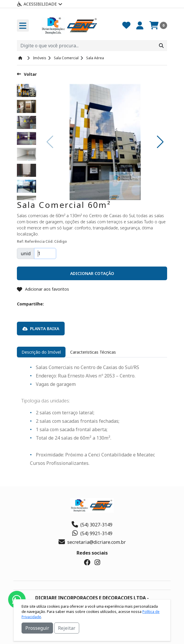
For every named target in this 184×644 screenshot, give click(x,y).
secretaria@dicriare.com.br (92, 542)
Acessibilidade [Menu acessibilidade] (40, 4)
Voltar (27, 74)
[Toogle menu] (23, 26)
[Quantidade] (45, 253)
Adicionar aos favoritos (43, 289)
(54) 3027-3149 (92, 525)
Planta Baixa (41, 329)
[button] (160, 142)
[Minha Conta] (140, 25)
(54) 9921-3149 (92, 533)
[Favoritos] (126, 25)
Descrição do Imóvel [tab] (41, 352)
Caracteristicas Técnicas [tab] (93, 352)
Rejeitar (67, 628)
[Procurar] (161, 46)
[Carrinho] (158, 25)
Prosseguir (37, 628)
